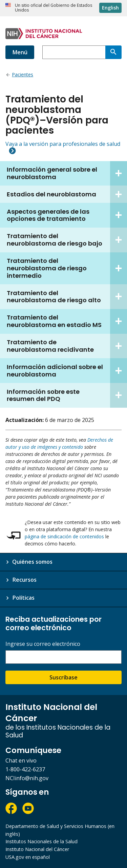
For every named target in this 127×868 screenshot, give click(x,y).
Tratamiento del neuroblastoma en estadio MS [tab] (67, 321)
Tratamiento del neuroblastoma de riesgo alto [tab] (67, 297)
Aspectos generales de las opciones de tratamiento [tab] (67, 215)
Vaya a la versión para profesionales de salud (63, 144)
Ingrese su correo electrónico (43, 644)
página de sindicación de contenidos (64, 536)
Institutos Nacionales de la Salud (41, 841)
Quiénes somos (32, 562)
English (110, 8)
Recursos (24, 580)
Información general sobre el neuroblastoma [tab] (67, 173)
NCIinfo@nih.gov (27, 778)
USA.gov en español (28, 857)
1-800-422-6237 (25, 769)
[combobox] (74, 52)
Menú (20, 52)
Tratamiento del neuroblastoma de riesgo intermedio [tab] (67, 268)
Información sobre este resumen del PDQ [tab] (67, 395)
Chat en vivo (21, 760)
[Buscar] (113, 52)
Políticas (23, 598)
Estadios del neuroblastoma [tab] (67, 194)
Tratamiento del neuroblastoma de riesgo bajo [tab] (67, 240)
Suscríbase (63, 677)
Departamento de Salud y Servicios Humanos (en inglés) (60, 830)
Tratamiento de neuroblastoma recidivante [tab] (67, 346)
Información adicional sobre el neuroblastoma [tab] (67, 371)
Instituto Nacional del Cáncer (37, 849)
